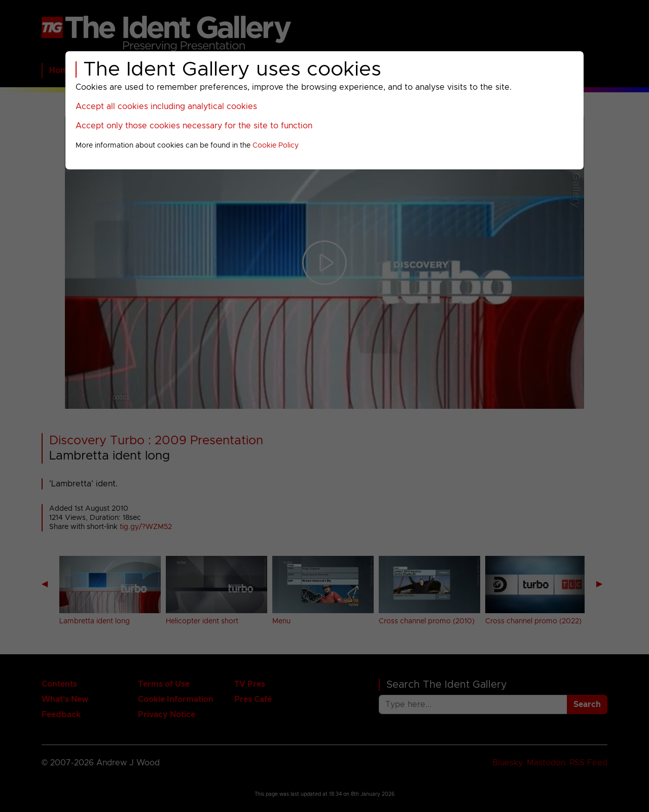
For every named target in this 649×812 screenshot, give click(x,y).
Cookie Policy (276, 146)
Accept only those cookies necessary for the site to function (194, 126)
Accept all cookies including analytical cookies (166, 107)
